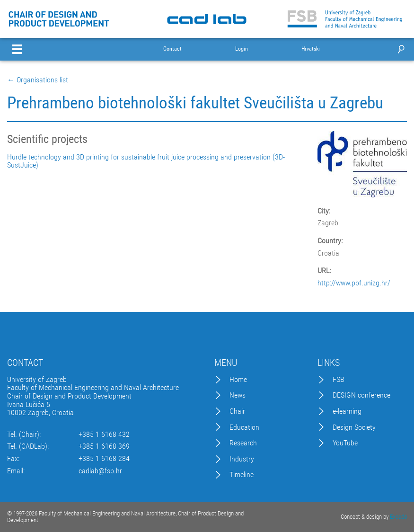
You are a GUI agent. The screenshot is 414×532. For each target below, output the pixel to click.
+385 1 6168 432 (104, 434)
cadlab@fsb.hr (100, 471)
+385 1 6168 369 (104, 446)
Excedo (398, 517)
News (238, 395)
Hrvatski (311, 49)
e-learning (347, 411)
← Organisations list (38, 80)
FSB (339, 380)
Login (242, 49)
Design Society (354, 427)
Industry (242, 459)
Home (238, 380)
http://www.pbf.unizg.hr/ (354, 283)
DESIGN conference (361, 395)
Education (244, 427)
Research (243, 443)
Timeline (242, 475)
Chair (237, 411)
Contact (172, 49)
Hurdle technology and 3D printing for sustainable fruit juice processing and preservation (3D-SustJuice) (146, 161)
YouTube (345, 443)
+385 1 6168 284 (104, 459)
